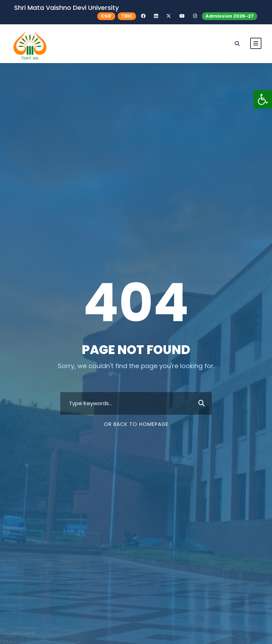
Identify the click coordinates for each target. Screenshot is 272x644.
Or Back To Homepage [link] (136, 424)
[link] (263, 99)
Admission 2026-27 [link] (230, 16)
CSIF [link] (106, 16)
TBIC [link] (127, 16)
